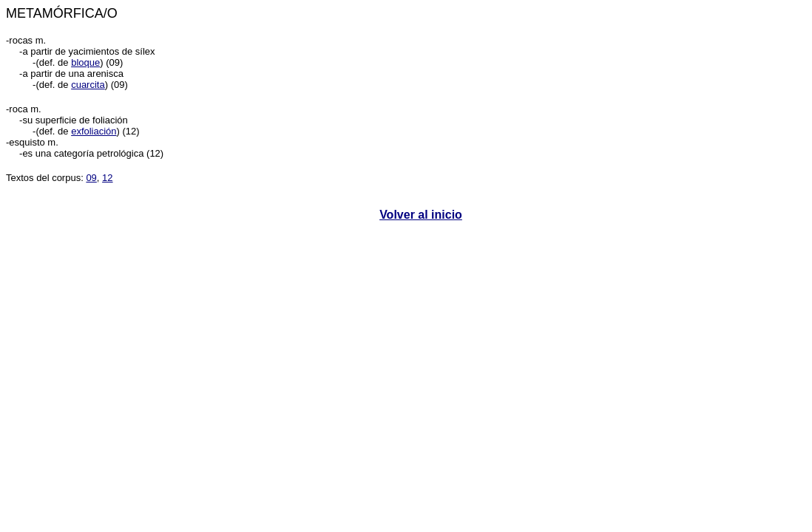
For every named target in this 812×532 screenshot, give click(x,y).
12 (107, 178)
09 (91, 178)
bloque (85, 62)
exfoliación (94, 131)
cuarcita (88, 85)
